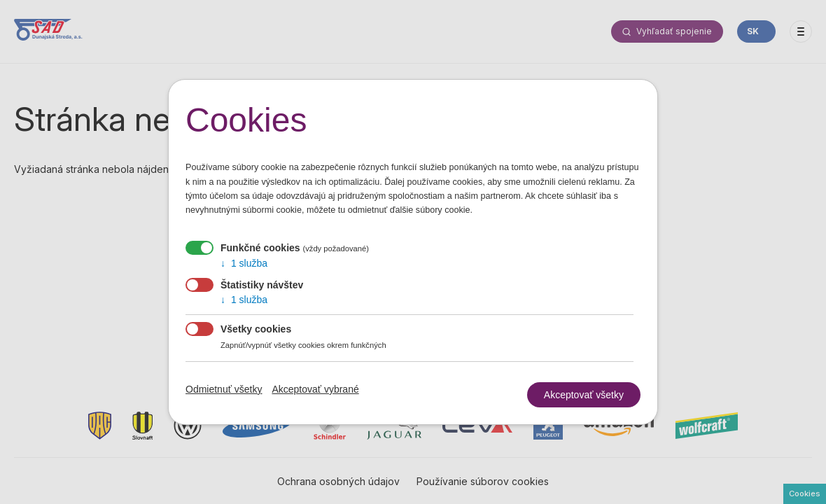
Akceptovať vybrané (315, 389)
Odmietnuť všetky (224, 389)
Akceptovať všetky (584, 395)
